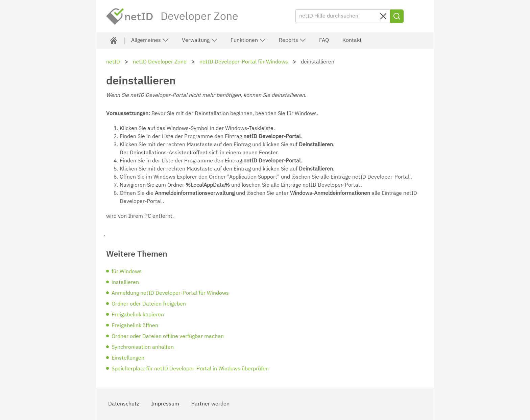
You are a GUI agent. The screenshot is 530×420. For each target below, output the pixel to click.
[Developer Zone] (114, 41)
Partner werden (210, 404)
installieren (125, 283)
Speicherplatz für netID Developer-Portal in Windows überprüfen (190, 369)
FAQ (324, 41)
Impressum (165, 404)
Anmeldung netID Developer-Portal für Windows (170, 293)
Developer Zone (199, 17)
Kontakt (352, 41)
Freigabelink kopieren (138, 315)
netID (130, 17)
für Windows (127, 272)
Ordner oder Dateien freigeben (149, 304)
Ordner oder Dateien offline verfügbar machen (168, 337)
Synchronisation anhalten (143, 347)
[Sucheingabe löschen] (383, 16)
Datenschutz (124, 404)
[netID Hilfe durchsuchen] (343, 16)
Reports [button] (293, 40)
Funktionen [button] (248, 40)
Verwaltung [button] (200, 40)
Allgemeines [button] (150, 40)
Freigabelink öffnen (135, 326)
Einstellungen (128, 358)
